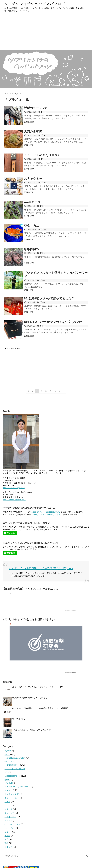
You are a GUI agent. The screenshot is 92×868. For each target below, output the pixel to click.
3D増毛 (8, 751)
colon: (7, 755)
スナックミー (33, 179)
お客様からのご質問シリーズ (17, 786)
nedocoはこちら (53, 512)
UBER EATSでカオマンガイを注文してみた (54, 322)
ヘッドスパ (9, 828)
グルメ (44, 112)
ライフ (7, 832)
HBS (7, 772)
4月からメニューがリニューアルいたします (32, 730)
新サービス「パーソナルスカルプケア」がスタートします (38, 687)
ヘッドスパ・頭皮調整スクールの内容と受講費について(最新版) (40, 708)
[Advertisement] (46, 31)
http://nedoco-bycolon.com (14, 500)
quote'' (7, 780)
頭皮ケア (8, 847)
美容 (6, 839)
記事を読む (29, 122)
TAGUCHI (9, 783)
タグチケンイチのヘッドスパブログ (35, 4)
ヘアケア (8, 821)
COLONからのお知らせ (15, 769)
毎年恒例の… (33, 249)
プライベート (10, 817)
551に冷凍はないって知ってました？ (49, 298)
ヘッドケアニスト (12, 824)
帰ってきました (19, 719)
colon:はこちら (37, 512)
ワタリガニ (32, 226)
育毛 (6, 843)
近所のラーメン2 (35, 108)
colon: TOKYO (11, 761)
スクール (8, 809)
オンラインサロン (12, 794)
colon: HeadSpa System (15, 758)
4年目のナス (32, 202)
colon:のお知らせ (12, 765)
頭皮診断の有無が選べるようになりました (31, 698)
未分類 (7, 836)
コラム (7, 805)
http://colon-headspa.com (14, 488)
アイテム (8, 790)
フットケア (9, 813)
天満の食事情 (33, 131)
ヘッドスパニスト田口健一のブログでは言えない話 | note (41, 568)
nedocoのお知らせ (13, 776)
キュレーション (11, 798)
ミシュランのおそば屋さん (42, 155)
